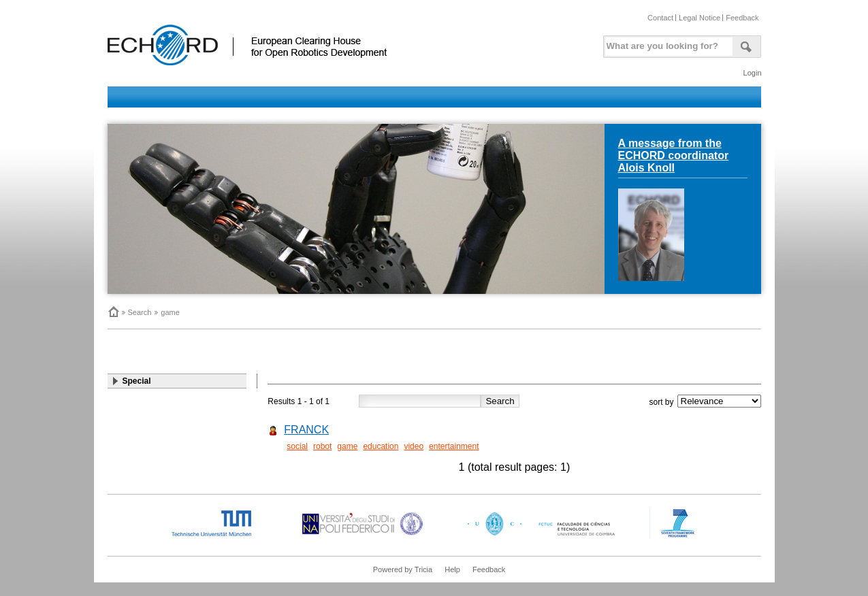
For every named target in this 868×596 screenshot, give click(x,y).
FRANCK (306, 430)
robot (322, 446)
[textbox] (666, 43)
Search (140, 312)
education (381, 446)
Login (753, 73)
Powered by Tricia (403, 569)
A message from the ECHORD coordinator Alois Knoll (674, 155)
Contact (660, 18)
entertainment (454, 446)
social (297, 446)
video (414, 446)
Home (113, 312)
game (170, 312)
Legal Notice (700, 18)
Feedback (742, 18)
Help (452, 569)
